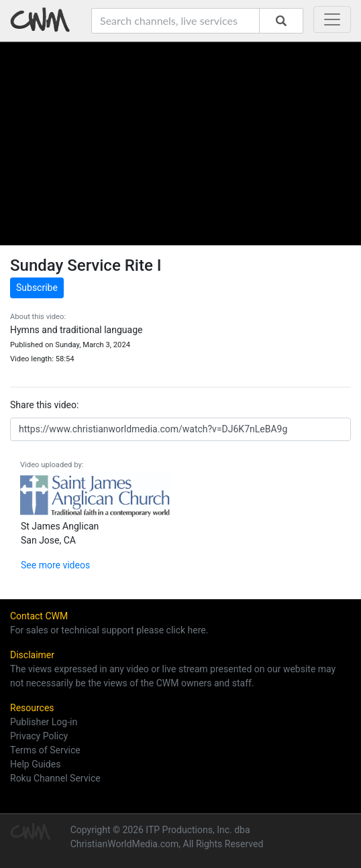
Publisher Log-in (44, 722)
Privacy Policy (39, 736)
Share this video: (44, 405)
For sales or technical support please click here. (109, 630)
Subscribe (37, 288)
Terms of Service (45, 750)
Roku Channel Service (55, 778)
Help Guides (35, 764)
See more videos (55, 565)
